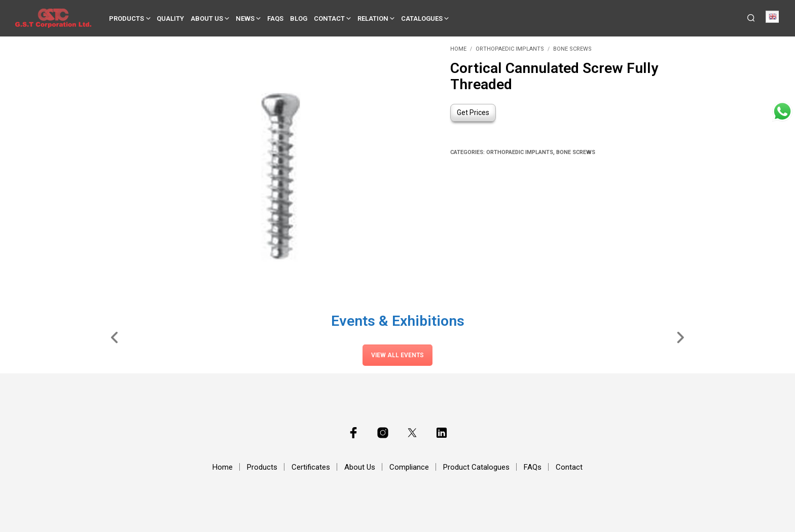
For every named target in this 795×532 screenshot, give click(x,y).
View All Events (397, 355)
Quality (170, 18)
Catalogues (422, 18)
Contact (329, 18)
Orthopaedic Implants (510, 49)
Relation (373, 18)
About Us (207, 18)
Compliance (409, 467)
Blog (299, 18)
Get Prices (473, 112)
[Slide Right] (680, 337)
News (245, 18)
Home (458, 49)
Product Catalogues (476, 467)
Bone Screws (572, 49)
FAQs (275, 18)
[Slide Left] (115, 337)
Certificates (311, 467)
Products (127, 18)
